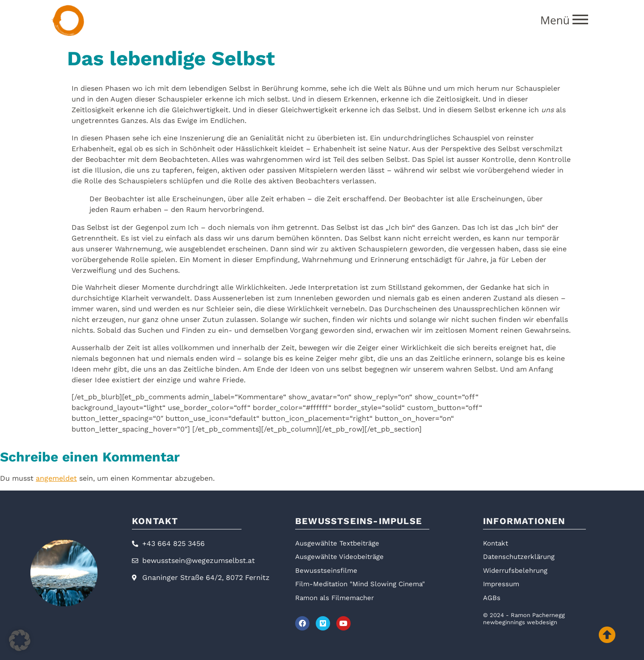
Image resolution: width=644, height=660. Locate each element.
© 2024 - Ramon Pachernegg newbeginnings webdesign (524, 619)
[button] (20, 640)
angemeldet (56, 478)
